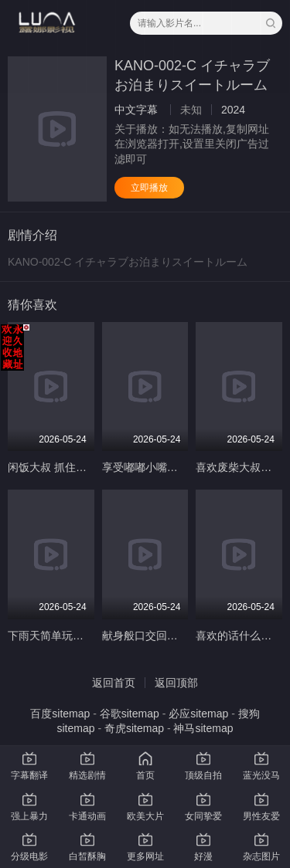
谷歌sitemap (130, 714)
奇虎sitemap (134, 728)
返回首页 (114, 683)
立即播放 (149, 188)
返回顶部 (176, 683)
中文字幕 (136, 110)
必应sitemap (198, 714)
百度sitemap (60, 714)
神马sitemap (203, 728)
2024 (233, 110)
